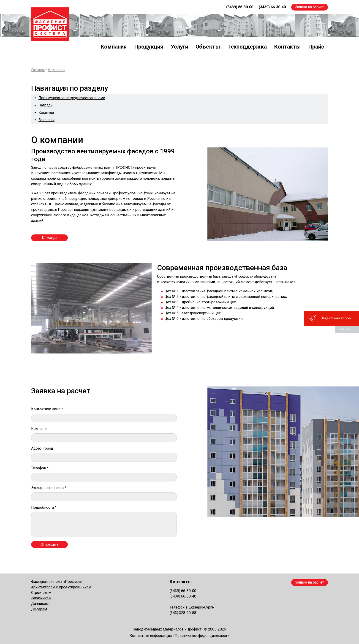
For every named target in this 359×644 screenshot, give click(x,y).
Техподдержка (247, 47)
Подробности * (44, 507)
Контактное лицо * (47, 409)
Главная (38, 70)
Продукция (149, 47)
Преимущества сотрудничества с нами (72, 98)
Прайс (316, 47)
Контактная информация (151, 636)
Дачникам (40, 604)
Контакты (287, 47)
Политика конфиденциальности (202, 636)
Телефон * (40, 468)
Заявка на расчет (310, 7)
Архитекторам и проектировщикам (61, 587)
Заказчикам (41, 598)
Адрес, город (42, 448)
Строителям (41, 593)
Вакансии (46, 120)
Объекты (208, 47)
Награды (46, 105)
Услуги (179, 47)
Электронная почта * (49, 488)
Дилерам (39, 609)
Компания (114, 47)
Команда (46, 113)
